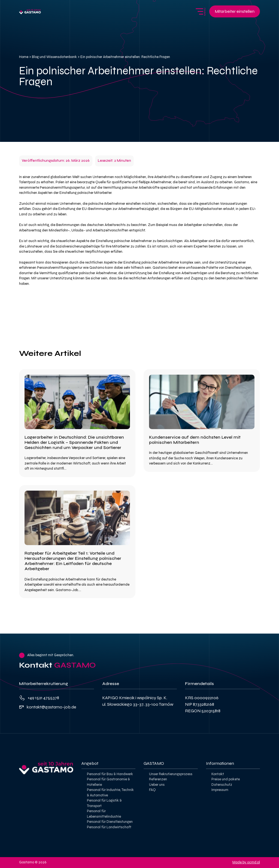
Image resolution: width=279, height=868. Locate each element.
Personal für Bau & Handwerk (110, 774)
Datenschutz (222, 785)
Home (24, 57)
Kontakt (218, 774)
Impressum (220, 790)
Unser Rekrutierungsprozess (171, 774)
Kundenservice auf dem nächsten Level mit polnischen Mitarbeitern (195, 440)
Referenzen (158, 779)
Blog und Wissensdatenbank (54, 57)
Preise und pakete (226, 779)
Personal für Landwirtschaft (109, 827)
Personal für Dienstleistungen (110, 822)
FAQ (152, 790)
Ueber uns (157, 785)
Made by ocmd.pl (246, 862)
